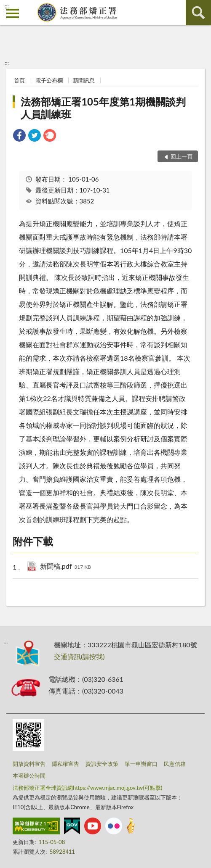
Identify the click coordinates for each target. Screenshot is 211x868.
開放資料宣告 (29, 764)
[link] (19, 136)
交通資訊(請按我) (79, 656)
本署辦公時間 (29, 776)
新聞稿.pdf (65, 567)
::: (7, 6)
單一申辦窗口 (141, 764)
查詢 (198, 13)
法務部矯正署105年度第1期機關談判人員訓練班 (103, 108)
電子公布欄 (49, 80)
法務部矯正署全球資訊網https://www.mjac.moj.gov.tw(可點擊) (87, 788)
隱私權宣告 (65, 764)
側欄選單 (13, 13)
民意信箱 (175, 764)
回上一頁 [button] (182, 156)
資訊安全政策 (102, 764)
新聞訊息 (84, 80)
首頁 (19, 80)
